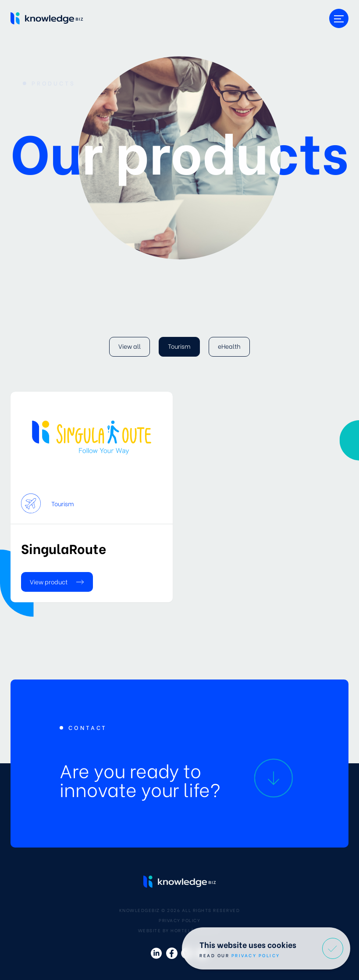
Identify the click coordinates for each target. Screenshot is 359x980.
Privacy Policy (179, 920)
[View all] (130, 347)
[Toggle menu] (339, 18)
